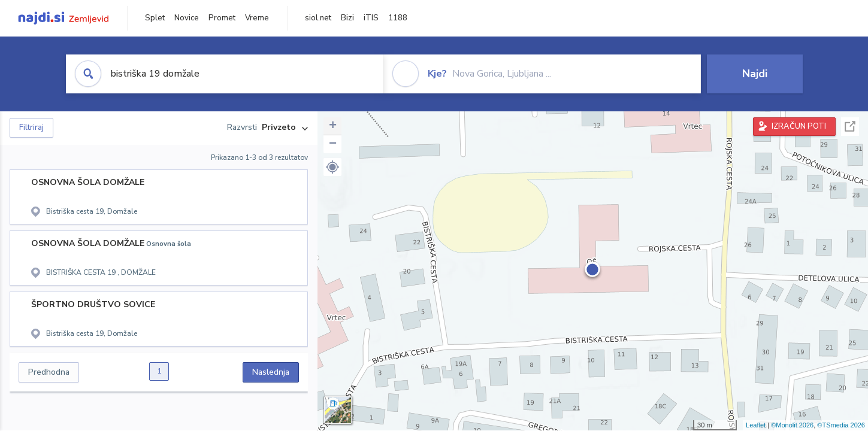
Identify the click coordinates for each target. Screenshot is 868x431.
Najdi (755, 74)
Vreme (257, 18)
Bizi (347, 18)
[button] (332, 167)
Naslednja (271, 372)
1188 (398, 18)
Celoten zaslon (850, 127)
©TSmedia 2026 (841, 425)
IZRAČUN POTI (799, 126)
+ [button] (333, 126)
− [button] (333, 144)
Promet (222, 18)
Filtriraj (31, 128)
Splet (155, 18)
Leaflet (756, 425)
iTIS (371, 18)
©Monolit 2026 (792, 425)
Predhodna (49, 372)
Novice (187, 18)
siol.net (318, 18)
